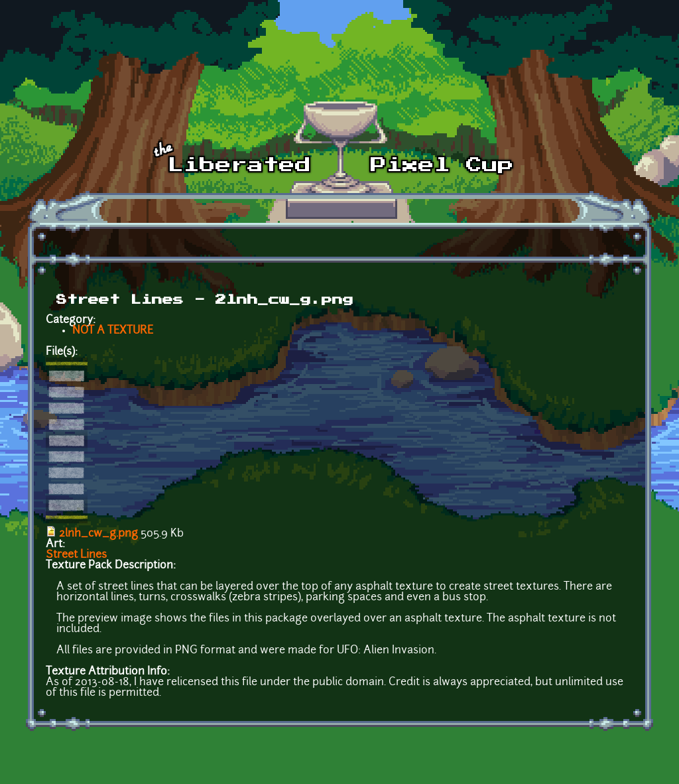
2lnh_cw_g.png (98, 534)
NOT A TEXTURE (113, 331)
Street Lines (76, 555)
